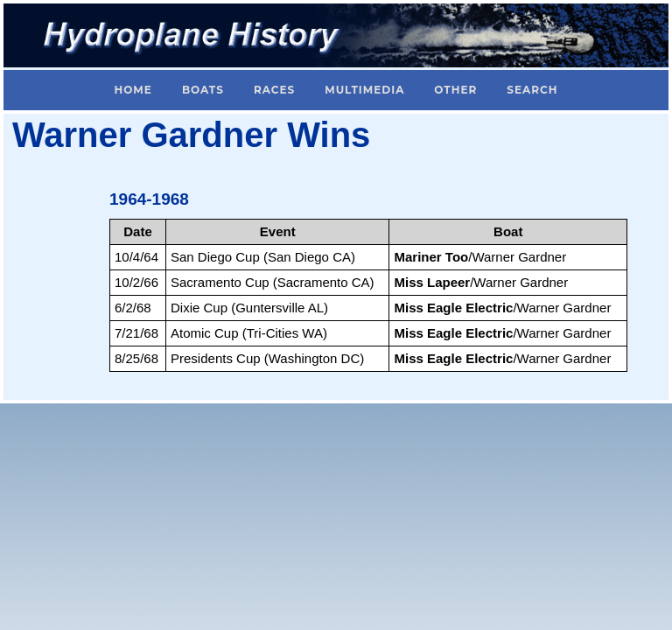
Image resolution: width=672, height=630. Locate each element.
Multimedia (364, 90)
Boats (203, 90)
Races (274, 90)
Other (455, 90)
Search (532, 90)
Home (133, 90)
